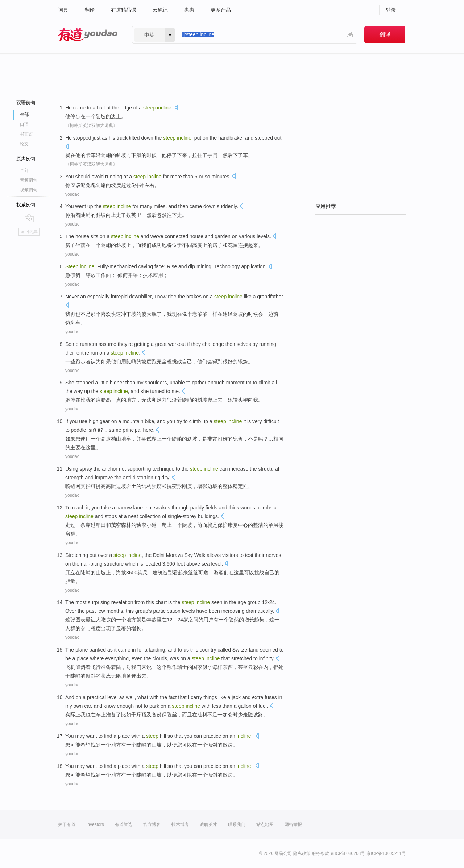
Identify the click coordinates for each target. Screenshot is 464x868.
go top (29, 218)
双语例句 (26, 103)
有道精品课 (124, 10)
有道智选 (124, 824)
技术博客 (180, 824)
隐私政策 (302, 853)
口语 (24, 124)
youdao (72, 194)
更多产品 (221, 10)
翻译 (90, 10)
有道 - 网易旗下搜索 (88, 35)
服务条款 (320, 853)
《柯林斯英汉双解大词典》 (91, 125)
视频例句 (29, 190)
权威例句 (26, 205)
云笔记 (160, 10)
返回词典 (29, 232)
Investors (95, 824)
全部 (24, 115)
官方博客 (152, 824)
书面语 (26, 134)
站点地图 (265, 824)
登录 (391, 10)
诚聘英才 (208, 824)
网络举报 (293, 824)
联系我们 (237, 824)
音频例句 (29, 180)
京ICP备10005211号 (386, 853)
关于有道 (67, 824)
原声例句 (26, 159)
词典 (63, 10)
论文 (24, 144)
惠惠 (189, 10)
